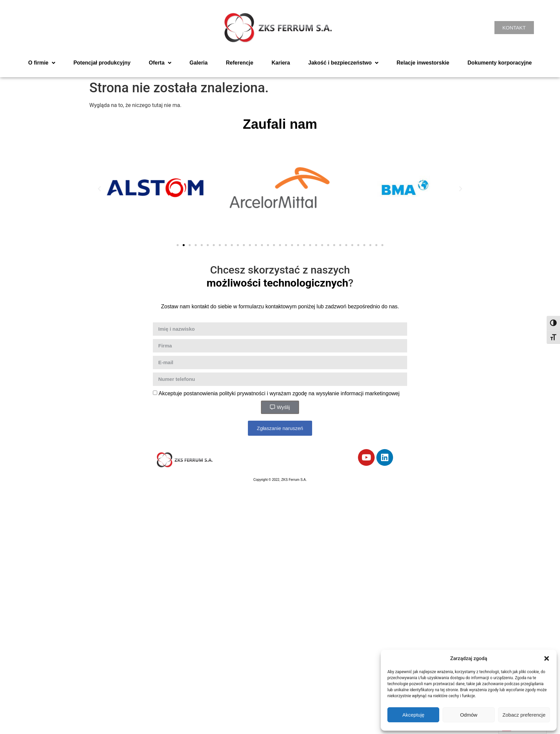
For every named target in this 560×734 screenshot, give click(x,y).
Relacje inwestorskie (423, 63)
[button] (547, 658)
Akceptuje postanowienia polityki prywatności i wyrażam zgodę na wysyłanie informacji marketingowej (279, 393)
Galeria (198, 63)
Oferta (160, 63)
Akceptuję (413, 715)
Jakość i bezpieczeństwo (343, 63)
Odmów (469, 715)
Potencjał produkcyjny (102, 63)
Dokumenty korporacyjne (500, 63)
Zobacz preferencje (524, 715)
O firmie (41, 63)
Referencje (240, 63)
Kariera (281, 63)
